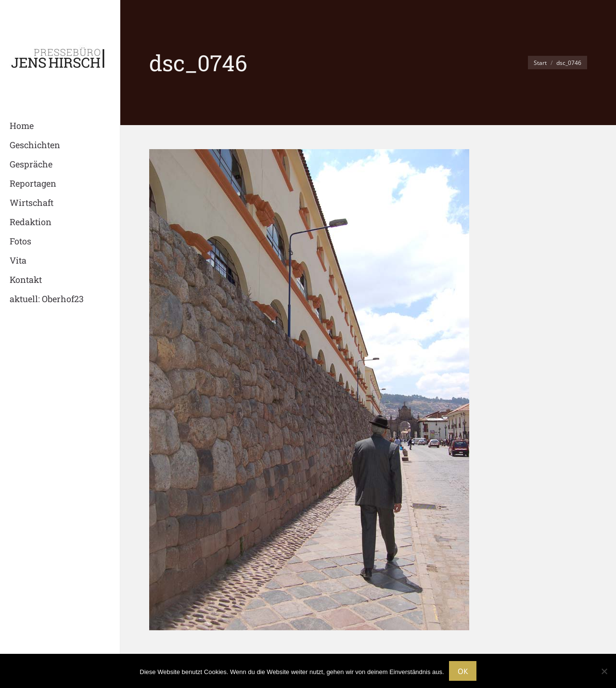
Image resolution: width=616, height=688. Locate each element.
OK (463, 671)
